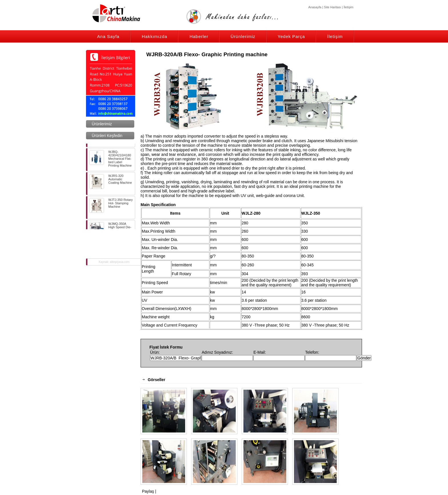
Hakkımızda (154, 36)
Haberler (199, 36)
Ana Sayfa (108, 36)
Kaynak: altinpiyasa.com (114, 262)
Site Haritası (333, 7)
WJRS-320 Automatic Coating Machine (111, 183)
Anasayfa (315, 7)
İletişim (349, 7)
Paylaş (148, 491)
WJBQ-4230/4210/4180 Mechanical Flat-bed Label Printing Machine (110, 160)
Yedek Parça (291, 36)
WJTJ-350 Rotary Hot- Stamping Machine (111, 207)
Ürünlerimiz (243, 36)
